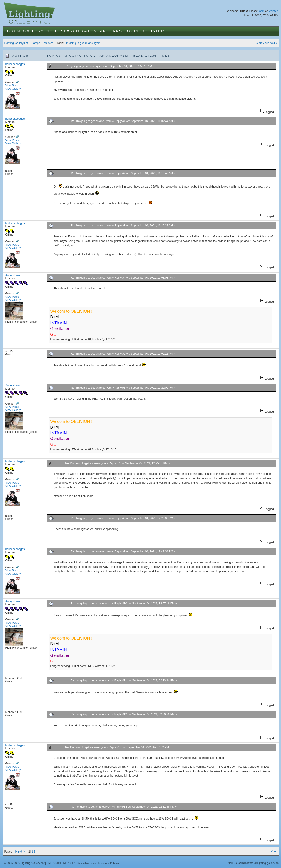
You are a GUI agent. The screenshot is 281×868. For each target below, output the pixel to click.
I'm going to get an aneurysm (83, 43)
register (273, 11)
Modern (48, 43)
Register (153, 31)
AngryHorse (12, 275)
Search (70, 31)
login (261, 11)
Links (115, 31)
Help (52, 31)
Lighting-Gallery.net (16, 43)
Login (132, 31)
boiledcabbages (15, 64)
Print (274, 851)
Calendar (94, 31)
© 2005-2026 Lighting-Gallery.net (24, 863)
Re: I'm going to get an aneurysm (92, 121)
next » (274, 43)
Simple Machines (86, 863)
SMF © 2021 (69, 863)
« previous (263, 43)
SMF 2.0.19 (53, 863)
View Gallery (13, 89)
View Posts (12, 86)
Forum (12, 31)
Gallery (33, 31)
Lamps (36, 43)
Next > (20, 851)
